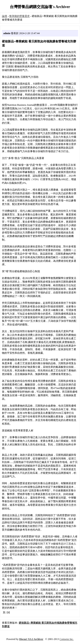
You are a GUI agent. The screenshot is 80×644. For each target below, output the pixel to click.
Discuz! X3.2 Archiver (31, 639)
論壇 (4, 16)
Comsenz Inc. (67, 639)
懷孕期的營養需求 (19, 16)
